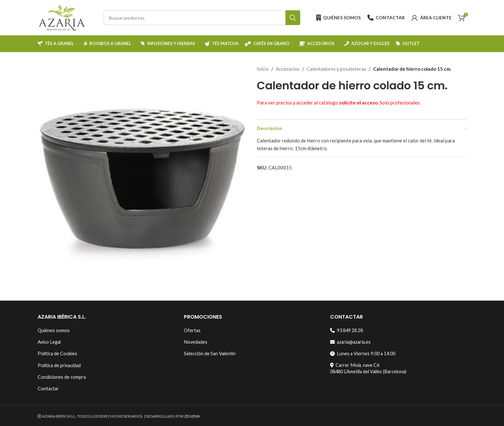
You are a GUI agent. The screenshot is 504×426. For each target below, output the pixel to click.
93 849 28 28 (346, 330)
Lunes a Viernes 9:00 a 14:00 (363, 353)
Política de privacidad (59, 365)
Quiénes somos (54, 330)
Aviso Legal (49, 342)
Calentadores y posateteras (336, 69)
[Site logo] (62, 17)
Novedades (196, 342)
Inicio (263, 69)
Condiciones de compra (62, 377)
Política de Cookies (57, 353)
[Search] (202, 18)
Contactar (48, 389)
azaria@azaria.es (350, 342)
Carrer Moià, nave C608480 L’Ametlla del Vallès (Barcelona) (368, 368)
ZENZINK (192, 416)
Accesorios (288, 69)
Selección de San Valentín (210, 353)
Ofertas (192, 330)
